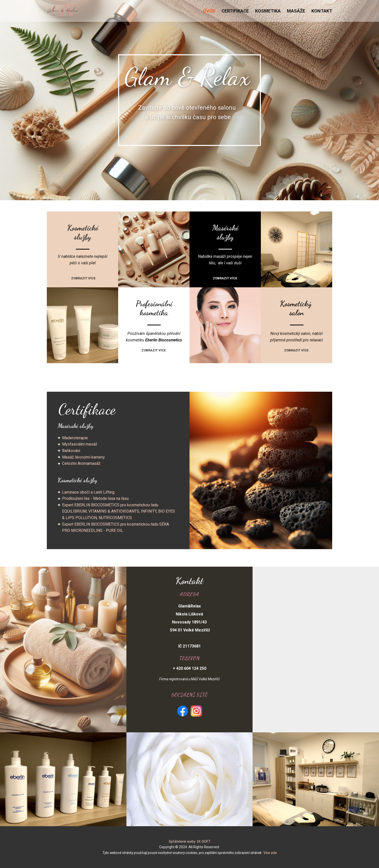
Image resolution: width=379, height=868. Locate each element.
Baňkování (71, 451)
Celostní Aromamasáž (81, 463)
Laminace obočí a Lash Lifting (88, 492)
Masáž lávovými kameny (83, 457)
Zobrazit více (84, 278)
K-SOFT (205, 841)
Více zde (270, 853)
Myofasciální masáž (80, 444)
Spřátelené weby (182, 841)
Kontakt (322, 11)
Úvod (209, 11)
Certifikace (235, 11)
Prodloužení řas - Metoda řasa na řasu (95, 498)
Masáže (296, 11)
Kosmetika (268, 11)
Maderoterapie (75, 438)
